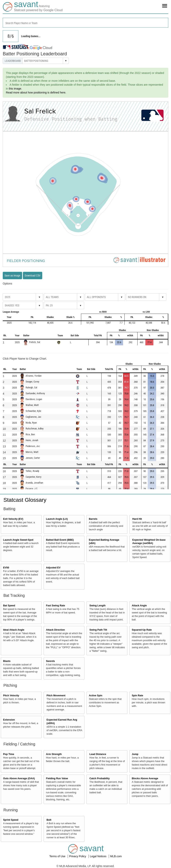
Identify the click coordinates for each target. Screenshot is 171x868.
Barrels (93, 519)
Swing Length (98, 606)
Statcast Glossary (25, 500)
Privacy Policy (78, 856)
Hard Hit (137, 519)
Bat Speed (9, 606)
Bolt (49, 820)
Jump (135, 754)
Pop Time (9, 754)
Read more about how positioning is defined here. (36, 92)
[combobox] (85, 23)
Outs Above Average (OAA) (19, 778)
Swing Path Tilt (98, 630)
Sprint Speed (11, 820)
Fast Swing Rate (55, 606)
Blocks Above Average (145, 778)
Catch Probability (100, 778)
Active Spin (96, 696)
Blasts (7, 661)
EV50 (6, 568)
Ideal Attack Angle (14, 630)
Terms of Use (58, 856)
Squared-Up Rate (142, 630)
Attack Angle (139, 606)
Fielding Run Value (57, 778)
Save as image (12, 276)
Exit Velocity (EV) (13, 519)
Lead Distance (98, 754)
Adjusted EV (53, 568)
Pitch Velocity (11, 696)
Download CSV (33, 276)
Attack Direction (55, 630)
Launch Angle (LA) (57, 519)
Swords (50, 661)
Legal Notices (99, 856)
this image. (15, 89)
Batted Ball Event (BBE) (60, 540)
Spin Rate (137, 696)
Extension (9, 720)
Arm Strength (54, 754)
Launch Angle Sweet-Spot (18, 540)
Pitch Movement (56, 696)
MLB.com (116, 856)
